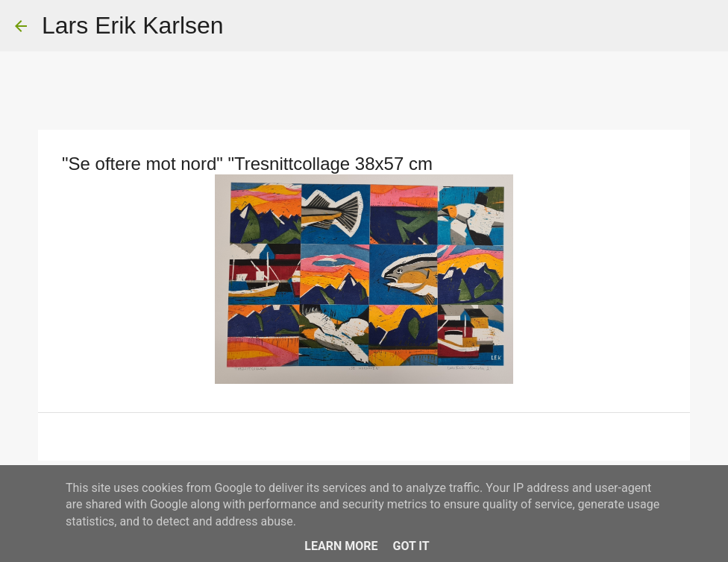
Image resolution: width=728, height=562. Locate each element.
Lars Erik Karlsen (133, 25)
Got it (411, 546)
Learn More (341, 546)
